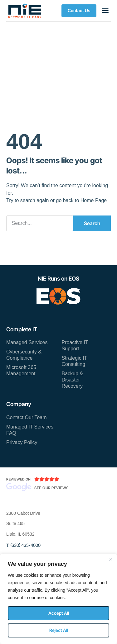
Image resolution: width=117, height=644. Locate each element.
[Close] (110, 559)
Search (92, 223)
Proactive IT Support (75, 346)
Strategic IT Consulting (75, 361)
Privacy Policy (22, 442)
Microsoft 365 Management (21, 370)
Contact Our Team (27, 417)
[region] (58, 599)
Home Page (94, 200)
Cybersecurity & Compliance (24, 355)
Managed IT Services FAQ (30, 430)
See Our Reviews (51, 488)
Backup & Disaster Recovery (72, 380)
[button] (79, 11)
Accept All (59, 613)
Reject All (59, 630)
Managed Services (27, 342)
